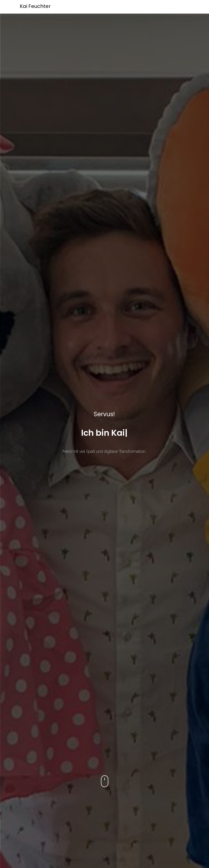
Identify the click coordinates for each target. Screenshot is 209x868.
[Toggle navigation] (190, 7)
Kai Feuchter (35, 6)
